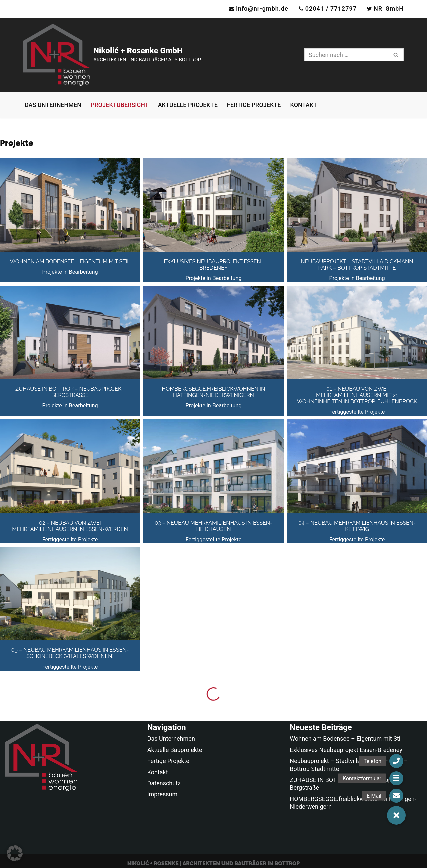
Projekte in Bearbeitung (70, 272)
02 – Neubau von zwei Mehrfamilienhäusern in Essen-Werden (70, 526)
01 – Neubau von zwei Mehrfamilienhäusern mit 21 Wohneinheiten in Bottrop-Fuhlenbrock (357, 395)
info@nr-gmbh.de (262, 9)
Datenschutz (164, 783)
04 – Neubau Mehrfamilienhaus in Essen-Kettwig (357, 526)
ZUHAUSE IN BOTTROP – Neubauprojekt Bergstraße (70, 392)
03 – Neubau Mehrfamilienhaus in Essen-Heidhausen (213, 526)
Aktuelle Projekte (188, 105)
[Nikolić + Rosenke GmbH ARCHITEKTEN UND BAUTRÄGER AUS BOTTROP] (112, 55)
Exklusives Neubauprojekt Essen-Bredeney (213, 265)
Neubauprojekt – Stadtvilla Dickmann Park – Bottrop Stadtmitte (357, 265)
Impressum (163, 794)
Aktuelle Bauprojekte (175, 750)
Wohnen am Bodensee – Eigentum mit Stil (70, 261)
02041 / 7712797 (331, 9)
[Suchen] (346, 55)
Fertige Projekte (254, 105)
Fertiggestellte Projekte (357, 412)
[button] (15, 853)
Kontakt (304, 105)
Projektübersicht (120, 105)
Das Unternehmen (53, 105)
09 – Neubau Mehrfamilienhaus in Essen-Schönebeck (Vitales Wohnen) (70, 653)
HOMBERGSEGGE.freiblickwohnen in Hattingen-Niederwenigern (214, 392)
